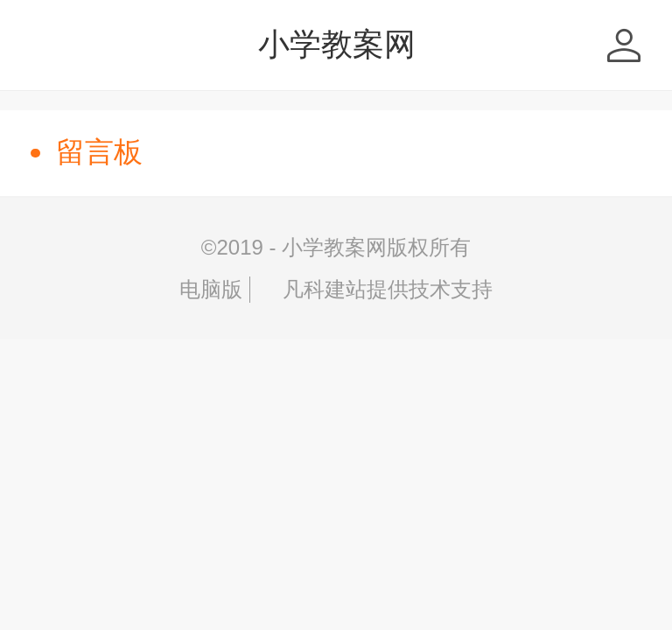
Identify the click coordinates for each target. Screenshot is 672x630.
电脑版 (211, 289)
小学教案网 (337, 44)
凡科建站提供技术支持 (374, 289)
